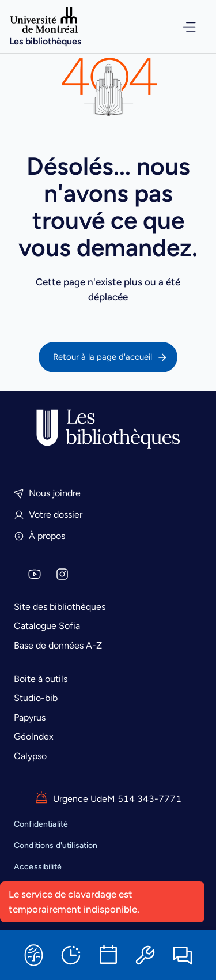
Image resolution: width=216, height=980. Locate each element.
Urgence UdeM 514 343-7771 (108, 798)
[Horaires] (71, 955)
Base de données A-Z (58, 645)
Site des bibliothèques (60, 607)
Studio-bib (36, 698)
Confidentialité (41, 824)
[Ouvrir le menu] (182, 27)
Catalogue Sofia (47, 626)
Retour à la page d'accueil (111, 357)
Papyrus (30, 717)
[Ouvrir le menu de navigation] (182, 27)
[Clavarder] (183, 955)
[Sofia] (33, 955)
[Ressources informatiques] (145, 955)
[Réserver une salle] (108, 955)
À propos (39, 536)
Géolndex (34, 736)
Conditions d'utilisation (56, 845)
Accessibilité (38, 867)
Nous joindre (47, 493)
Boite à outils (41, 679)
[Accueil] (45, 27)
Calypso (30, 756)
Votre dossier (48, 514)
